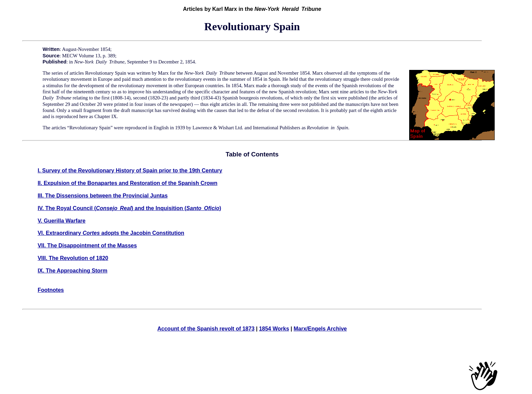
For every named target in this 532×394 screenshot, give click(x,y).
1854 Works (274, 329)
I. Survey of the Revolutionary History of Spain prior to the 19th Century (130, 171)
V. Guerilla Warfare (62, 221)
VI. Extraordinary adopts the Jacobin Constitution (111, 233)
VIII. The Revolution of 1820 (73, 258)
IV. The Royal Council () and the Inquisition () (129, 208)
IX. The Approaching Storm (73, 271)
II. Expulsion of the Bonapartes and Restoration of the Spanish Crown (128, 183)
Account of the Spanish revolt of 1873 (206, 329)
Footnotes (51, 290)
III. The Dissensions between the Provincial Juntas (103, 196)
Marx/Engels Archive (320, 329)
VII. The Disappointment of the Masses (87, 246)
